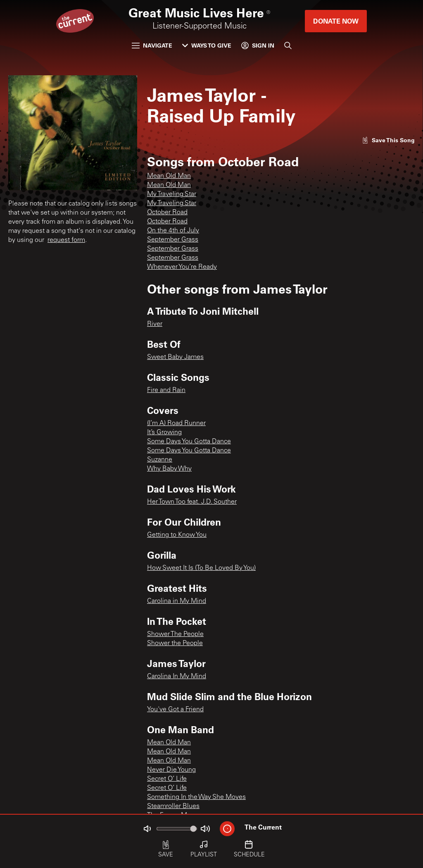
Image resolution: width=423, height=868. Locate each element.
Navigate (152, 45)
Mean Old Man (169, 176)
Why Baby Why (169, 469)
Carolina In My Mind (177, 677)
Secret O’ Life (167, 779)
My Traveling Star (172, 194)
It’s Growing (164, 433)
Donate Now (336, 21)
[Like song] (388, 140)
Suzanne (160, 460)
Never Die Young (171, 770)
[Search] (288, 45)
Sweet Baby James (175, 357)
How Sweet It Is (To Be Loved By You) (201, 568)
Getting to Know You (177, 535)
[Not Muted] (147, 829)
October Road (167, 213)
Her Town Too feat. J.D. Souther (192, 502)
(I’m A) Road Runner (176, 423)
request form (66, 240)
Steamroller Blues (173, 806)
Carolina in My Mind (177, 601)
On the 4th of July (173, 231)
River (155, 324)
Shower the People (175, 643)
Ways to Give (207, 45)
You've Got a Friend (175, 710)
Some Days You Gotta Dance (189, 442)
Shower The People (175, 634)
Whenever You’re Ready (182, 267)
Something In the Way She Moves (196, 797)
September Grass (173, 240)
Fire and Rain (166, 390)
